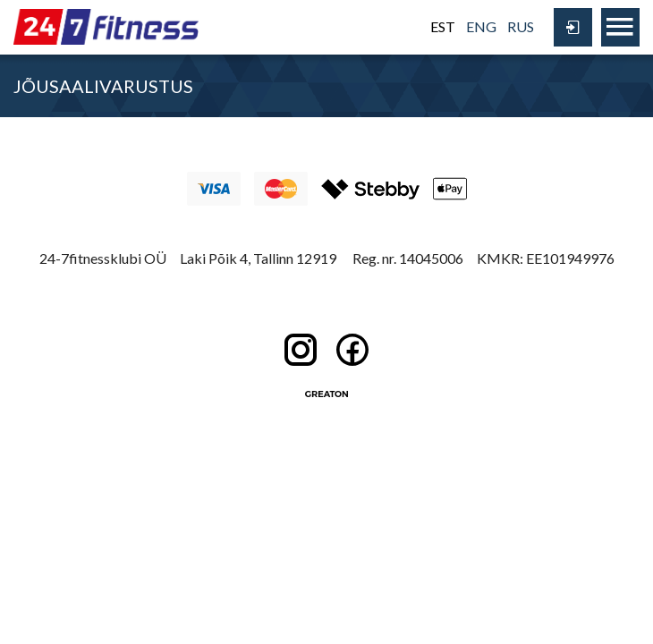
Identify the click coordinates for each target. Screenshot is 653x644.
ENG (481, 26)
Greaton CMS (326, 394)
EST (443, 26)
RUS (521, 26)
